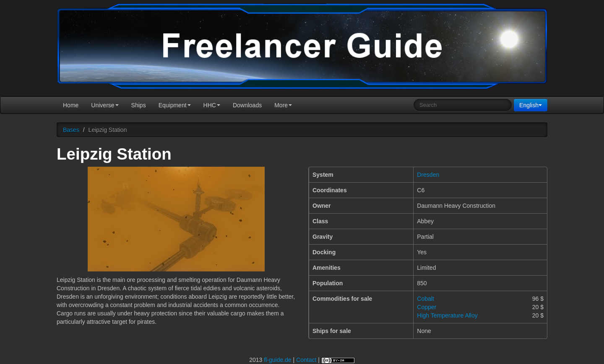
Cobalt (425, 299)
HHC (212, 105)
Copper (427, 307)
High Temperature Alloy (447, 315)
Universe (105, 105)
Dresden (428, 175)
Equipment (175, 105)
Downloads (247, 105)
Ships (139, 105)
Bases (71, 130)
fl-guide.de (277, 360)
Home (71, 105)
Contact (306, 360)
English (531, 105)
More (283, 105)
